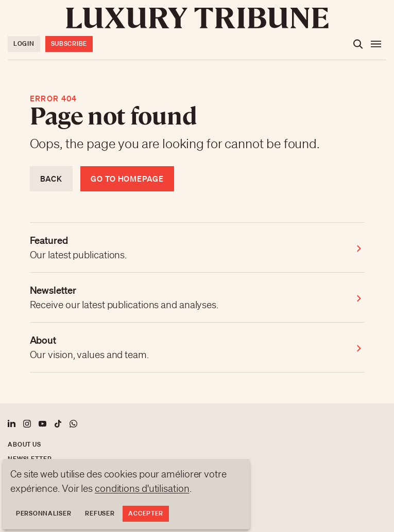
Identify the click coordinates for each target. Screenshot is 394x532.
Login (24, 43)
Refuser (100, 513)
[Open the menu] (376, 44)
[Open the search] (358, 44)
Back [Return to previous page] (52, 179)
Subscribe (69, 43)
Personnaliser (44, 513)
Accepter (146, 513)
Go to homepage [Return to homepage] (127, 179)
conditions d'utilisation (142, 488)
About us (24, 444)
